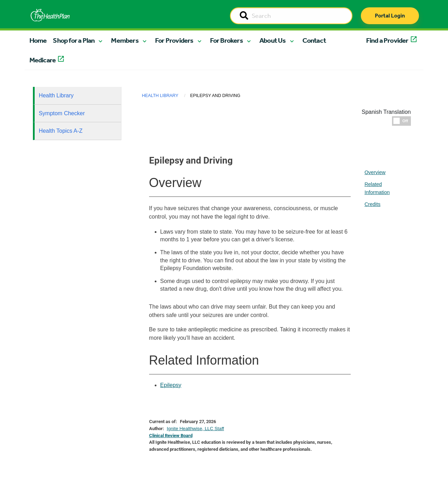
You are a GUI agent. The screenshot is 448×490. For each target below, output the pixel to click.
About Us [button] (273, 40)
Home (38, 40)
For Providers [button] (174, 40)
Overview (375, 172)
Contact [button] (314, 40)
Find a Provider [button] (387, 40)
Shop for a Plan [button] (74, 40)
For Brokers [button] (226, 40)
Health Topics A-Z (61, 131)
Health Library (56, 95)
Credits (372, 204)
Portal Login (390, 16)
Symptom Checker (62, 113)
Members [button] (125, 40)
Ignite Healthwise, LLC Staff (195, 429)
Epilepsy (171, 385)
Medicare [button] (43, 60)
